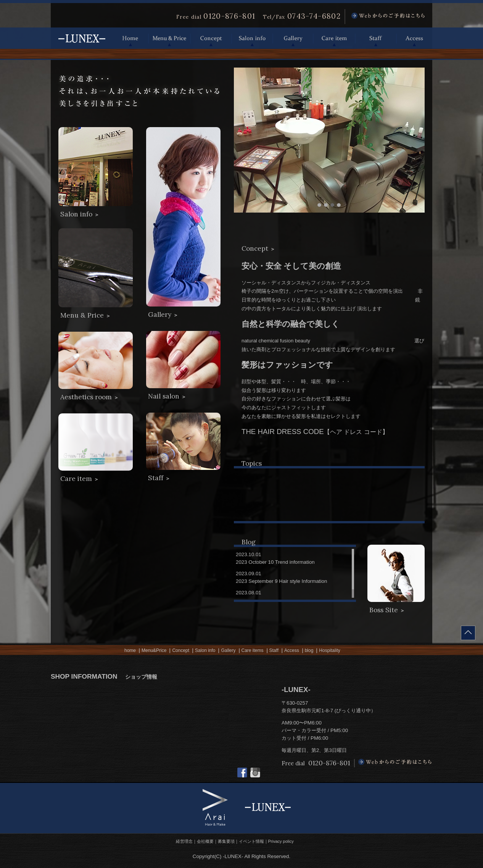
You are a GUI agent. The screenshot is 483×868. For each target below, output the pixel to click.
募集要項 (226, 841)
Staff (376, 38)
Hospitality (329, 650)
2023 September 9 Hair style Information (281, 581)
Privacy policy (281, 841)
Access (414, 38)
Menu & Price (169, 38)
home (130, 650)
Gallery (293, 38)
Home (130, 38)
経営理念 (184, 841)
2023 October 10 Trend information (275, 562)
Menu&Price (154, 650)
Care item (334, 38)
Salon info (252, 38)
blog (309, 650)
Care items (253, 650)
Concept (211, 38)
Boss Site (387, 610)
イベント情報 (251, 841)
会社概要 (205, 841)
